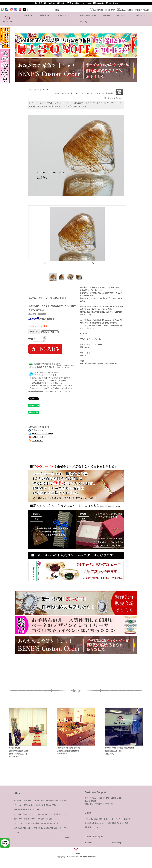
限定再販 (107, 15)
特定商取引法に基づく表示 (118, 823)
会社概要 (88, 827)
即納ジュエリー (141, 15)
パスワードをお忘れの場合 (104, 93)
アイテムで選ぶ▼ (26, 15)
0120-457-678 (97, 10)
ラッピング (116, 819)
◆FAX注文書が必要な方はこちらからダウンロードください (50, 391)
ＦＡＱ (98, 827)
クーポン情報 (54, 93)
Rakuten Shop (90, 843)
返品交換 (127, 819)
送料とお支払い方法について (113, 98)
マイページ (79, 93)
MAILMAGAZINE (125, 10)
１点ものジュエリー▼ (65, 15)
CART (138, 10)
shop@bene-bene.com (104, 804)
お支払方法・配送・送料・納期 (96, 819)
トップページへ (34, 103)
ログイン (89, 93)
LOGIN (147, 10)
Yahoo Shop (117, 843)
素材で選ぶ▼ (44, 15)
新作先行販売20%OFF (88, 15)
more (67, 837)
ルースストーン (123, 15)
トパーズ (89, 103)
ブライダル (83, 22)
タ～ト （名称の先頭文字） (75, 103)
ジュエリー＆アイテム (47, 103)
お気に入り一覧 (67, 93)
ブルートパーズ (98, 103)
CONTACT (110, 10)
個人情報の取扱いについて (94, 823)
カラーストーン (60, 103)
